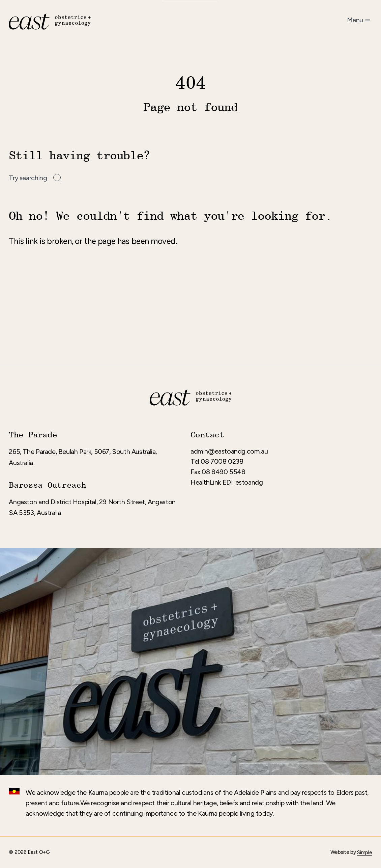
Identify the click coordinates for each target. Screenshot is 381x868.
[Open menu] (360, 20)
